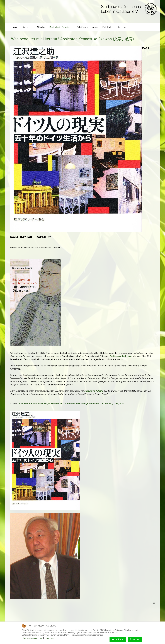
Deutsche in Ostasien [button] (61, 27)
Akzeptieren (118, 639)
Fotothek (107, 27)
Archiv (95, 27)
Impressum (49, 638)
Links (118, 27)
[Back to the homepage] (128, 9)
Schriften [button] (83, 27)
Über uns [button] (27, 27)
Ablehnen (135, 639)
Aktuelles (41, 27)
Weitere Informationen (33, 638)
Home (15, 27)
